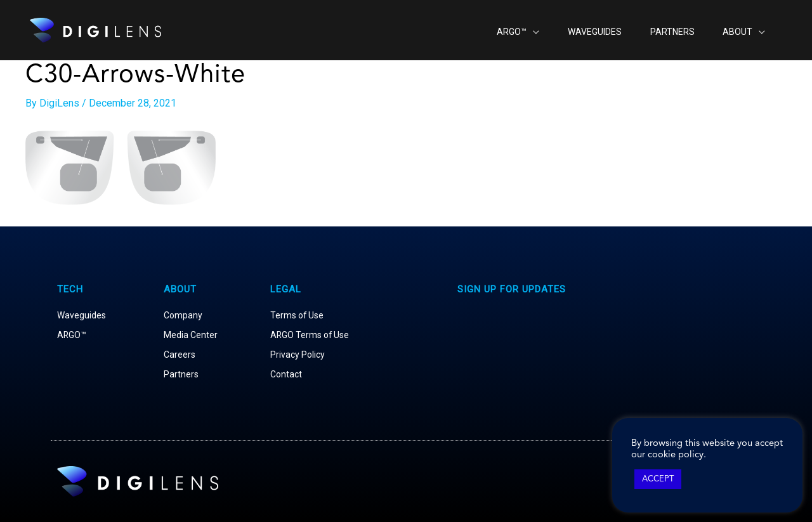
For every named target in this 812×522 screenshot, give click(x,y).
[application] (507, 30)
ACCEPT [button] (658, 479)
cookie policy (676, 455)
